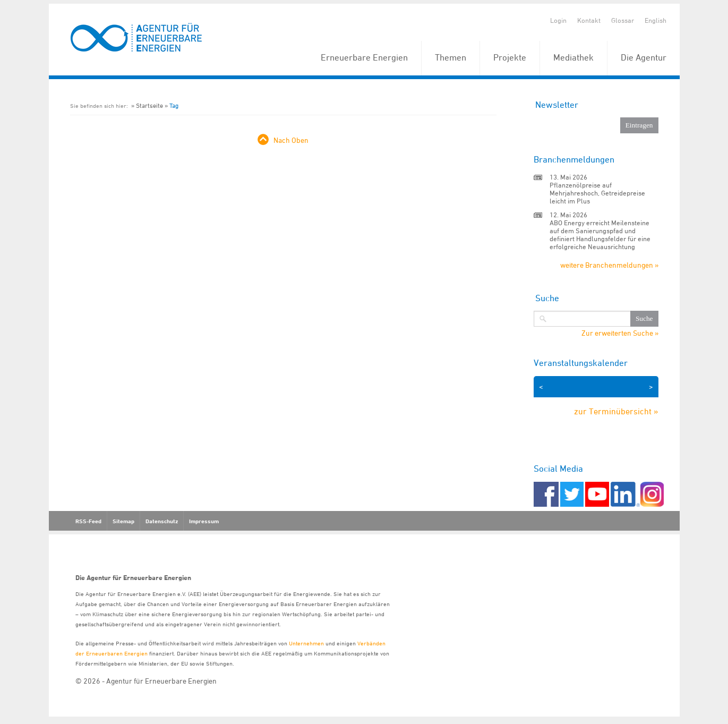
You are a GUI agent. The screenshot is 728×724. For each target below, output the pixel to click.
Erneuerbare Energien (364, 57)
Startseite (149, 105)
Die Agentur (644, 57)
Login (558, 20)
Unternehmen (306, 643)
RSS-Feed (88, 521)
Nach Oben (291, 140)
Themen (451, 57)
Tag (174, 105)
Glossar (623, 20)
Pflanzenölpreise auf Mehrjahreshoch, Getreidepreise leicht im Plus (597, 193)
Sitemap (123, 521)
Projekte (510, 57)
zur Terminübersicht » (616, 411)
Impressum (204, 521)
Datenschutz (162, 521)
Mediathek (573, 57)
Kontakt (589, 20)
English (656, 20)
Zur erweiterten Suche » (620, 333)
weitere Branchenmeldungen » (609, 265)
